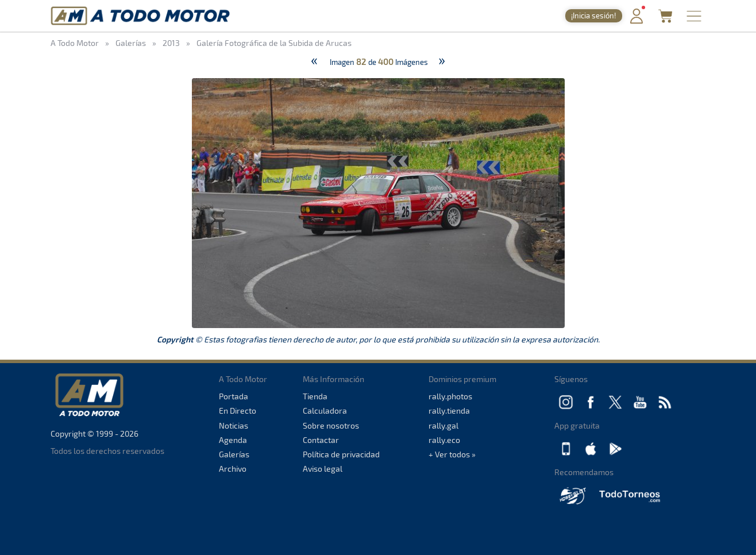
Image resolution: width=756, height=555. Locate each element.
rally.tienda (449, 411)
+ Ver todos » (452, 454)
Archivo (233, 469)
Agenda (233, 440)
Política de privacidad (341, 454)
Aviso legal (323, 469)
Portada (234, 396)
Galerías (234, 454)
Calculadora (325, 411)
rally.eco (444, 440)
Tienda (315, 396)
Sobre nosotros (331, 425)
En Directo (238, 411)
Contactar (321, 440)
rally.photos (450, 396)
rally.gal (443, 425)
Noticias (234, 425)
